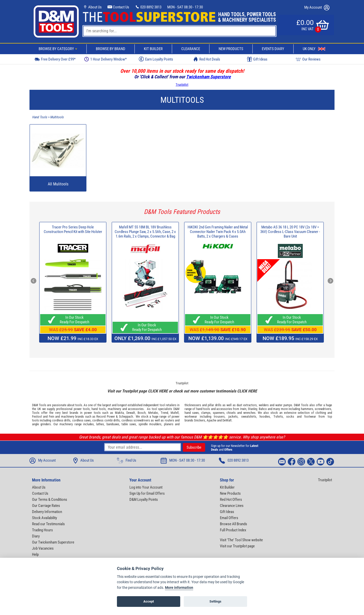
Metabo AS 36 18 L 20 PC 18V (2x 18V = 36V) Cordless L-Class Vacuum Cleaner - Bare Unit (290, 232)
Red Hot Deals (207, 59)
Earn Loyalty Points (156, 59)
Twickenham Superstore (208, 77)
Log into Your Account (146, 487)
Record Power (105, 416)
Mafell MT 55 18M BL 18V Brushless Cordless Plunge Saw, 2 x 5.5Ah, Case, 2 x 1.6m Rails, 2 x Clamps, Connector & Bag (145, 232)
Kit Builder (153, 49)
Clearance (191, 49)
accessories (136, 409)
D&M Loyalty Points (144, 500)
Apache (211, 420)
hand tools (99, 409)
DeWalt (227, 420)
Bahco (263, 409)
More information (179, 588)
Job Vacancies (43, 548)
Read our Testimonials (48, 524)
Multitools (57, 117)
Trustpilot (182, 85)
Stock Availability (44, 518)
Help (35, 554)
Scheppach (126, 416)
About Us (92, 7)
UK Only (314, 49)
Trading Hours (42, 530)
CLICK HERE (158, 391)
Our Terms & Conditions (50, 500)
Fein (51, 416)
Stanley (252, 409)
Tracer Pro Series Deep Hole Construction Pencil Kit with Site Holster (73, 229)
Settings (215, 601)
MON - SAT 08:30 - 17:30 (185, 7)
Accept (149, 601)
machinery (114, 409)
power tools (82, 409)
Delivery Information (47, 512)
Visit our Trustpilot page (237, 546)
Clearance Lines (232, 506)
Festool (37, 416)
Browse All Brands (233, 524)
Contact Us (118, 7)
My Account (317, 8)
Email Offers (229, 518)
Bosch (142, 413)
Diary (36, 536)
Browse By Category (59, 49)
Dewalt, (131, 413)
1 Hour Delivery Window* (105, 59)
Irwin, (244, 409)
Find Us (127, 461)
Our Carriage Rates (46, 506)
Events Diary (273, 49)
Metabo (153, 413)
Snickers (200, 420)
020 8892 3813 (148, 7)
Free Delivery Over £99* (55, 59)
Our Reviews (308, 59)
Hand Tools (40, 117)
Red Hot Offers (231, 500)
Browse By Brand (111, 49)
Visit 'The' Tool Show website (241, 540)
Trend (164, 413)
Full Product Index (233, 530)
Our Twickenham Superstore (53, 542)
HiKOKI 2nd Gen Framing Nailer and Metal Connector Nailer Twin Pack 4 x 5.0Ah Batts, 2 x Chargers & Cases (218, 232)
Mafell (175, 413)
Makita (119, 413)
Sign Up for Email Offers (147, 493)
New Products (231, 49)
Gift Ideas (257, 59)
